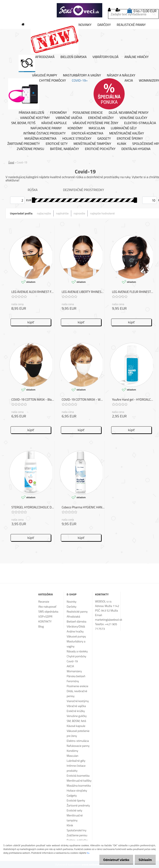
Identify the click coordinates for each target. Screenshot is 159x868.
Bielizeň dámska (73, 57)
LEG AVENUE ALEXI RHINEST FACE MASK (33, 292)
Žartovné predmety (24, 144)
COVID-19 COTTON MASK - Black (33, 400)
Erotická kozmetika (87, 133)
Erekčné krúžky (101, 118)
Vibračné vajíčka (69, 118)
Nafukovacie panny (46, 128)
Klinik (122, 144)
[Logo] (79, 10)
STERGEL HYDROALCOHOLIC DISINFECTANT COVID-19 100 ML (33, 507)
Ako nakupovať (47, 606)
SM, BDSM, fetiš (23, 123)
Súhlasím (144, 860)
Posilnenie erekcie (88, 113)
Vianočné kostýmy (35, 118)
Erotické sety (57, 144)
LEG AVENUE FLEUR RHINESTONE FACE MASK (133, 292)
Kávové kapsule (54, 123)
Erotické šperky (130, 139)
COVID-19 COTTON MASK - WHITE (83, 400)
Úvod (11, 162)
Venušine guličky (133, 118)
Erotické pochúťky (100, 149)
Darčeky (104, 25)
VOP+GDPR (45, 616)
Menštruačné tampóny (92, 144)
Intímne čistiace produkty (45, 133)
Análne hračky (137, 57)
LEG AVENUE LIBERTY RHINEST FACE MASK (83, 292)
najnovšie (79, 213)
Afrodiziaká (37, 63)
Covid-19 (72, 661)
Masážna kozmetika (40, 139)
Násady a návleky (121, 75)
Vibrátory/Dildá (106, 57)
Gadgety (104, 139)
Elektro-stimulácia (140, 123)
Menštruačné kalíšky (126, 133)
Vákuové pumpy (45, 75)
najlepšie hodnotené (102, 213)
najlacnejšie (44, 213)
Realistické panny (131, 25)
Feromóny (58, 113)
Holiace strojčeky (77, 139)
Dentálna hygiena (136, 149)
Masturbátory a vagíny (82, 75)
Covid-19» (80, 81)
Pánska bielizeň (32, 113)
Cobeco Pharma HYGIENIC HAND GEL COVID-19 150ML (83, 507)
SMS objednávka (48, 611)
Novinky (61, 38)
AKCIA (113, 94)
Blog (41, 626)
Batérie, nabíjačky (65, 149)
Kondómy (75, 128)
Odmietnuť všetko (112, 860)
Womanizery (74, 671)
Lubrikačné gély (124, 128)
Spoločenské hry (76, 830)
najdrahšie (62, 213)
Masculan (97, 128)
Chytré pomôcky (37, 94)
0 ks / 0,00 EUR (145, 11)
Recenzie (44, 601)
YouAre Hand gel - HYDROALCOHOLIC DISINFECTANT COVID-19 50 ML (133, 400)
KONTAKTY (45, 621)
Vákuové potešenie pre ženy (95, 123)
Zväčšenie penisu (30, 149)
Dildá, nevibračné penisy (129, 113)
